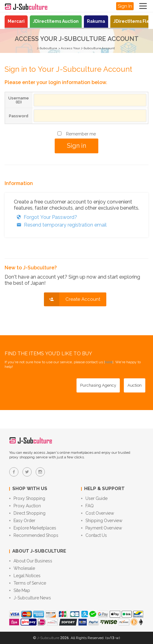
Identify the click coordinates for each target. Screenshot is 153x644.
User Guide (94, 498)
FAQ (87, 506)
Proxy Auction (25, 506)
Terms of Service (28, 583)
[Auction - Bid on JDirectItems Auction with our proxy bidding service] (135, 385)
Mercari (16, 21)
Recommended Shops (34, 535)
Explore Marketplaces (33, 528)
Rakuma (96, 21)
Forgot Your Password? (45, 217)
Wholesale (22, 568)
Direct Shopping (27, 513)
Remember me (81, 134)
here (109, 362)
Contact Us (94, 535)
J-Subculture (47, 48)
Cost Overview (98, 513)
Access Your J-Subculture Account (88, 48)
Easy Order (22, 521)
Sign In (125, 6)
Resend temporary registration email (60, 225)
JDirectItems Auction (56, 21)
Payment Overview (102, 528)
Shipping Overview (102, 521)
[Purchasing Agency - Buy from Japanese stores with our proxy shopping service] (98, 385)
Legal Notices (25, 576)
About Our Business (31, 561)
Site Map (20, 590)
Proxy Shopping (27, 498)
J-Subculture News (30, 598)
